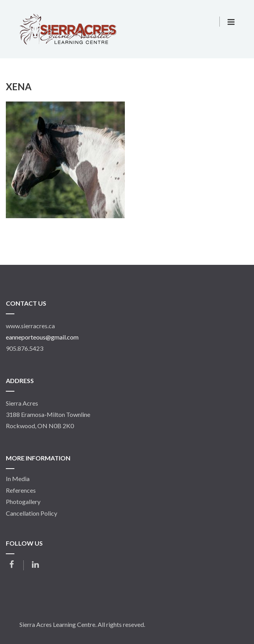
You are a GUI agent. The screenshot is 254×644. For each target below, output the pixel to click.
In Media (18, 479)
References (21, 490)
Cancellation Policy (32, 513)
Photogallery (23, 502)
